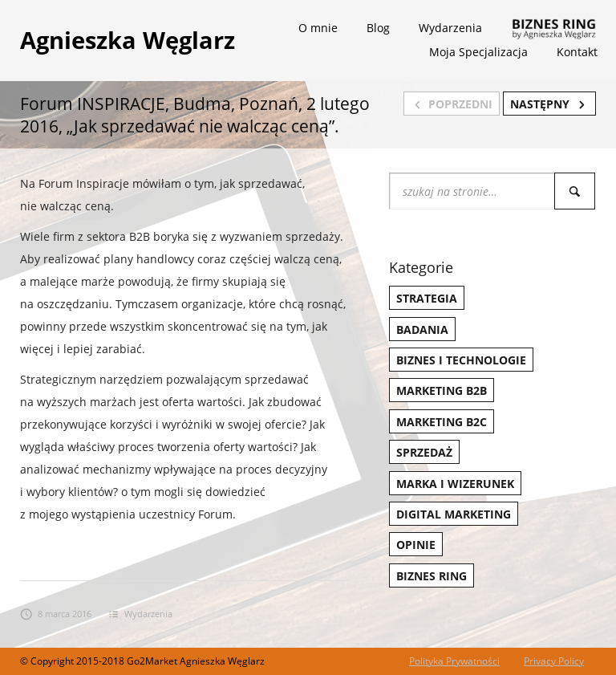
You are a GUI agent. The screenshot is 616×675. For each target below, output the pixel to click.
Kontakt (577, 52)
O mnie (318, 28)
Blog (378, 28)
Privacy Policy (554, 661)
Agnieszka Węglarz (128, 40)
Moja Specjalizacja (478, 52)
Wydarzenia (450, 28)
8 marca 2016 (56, 614)
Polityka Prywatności (454, 661)
